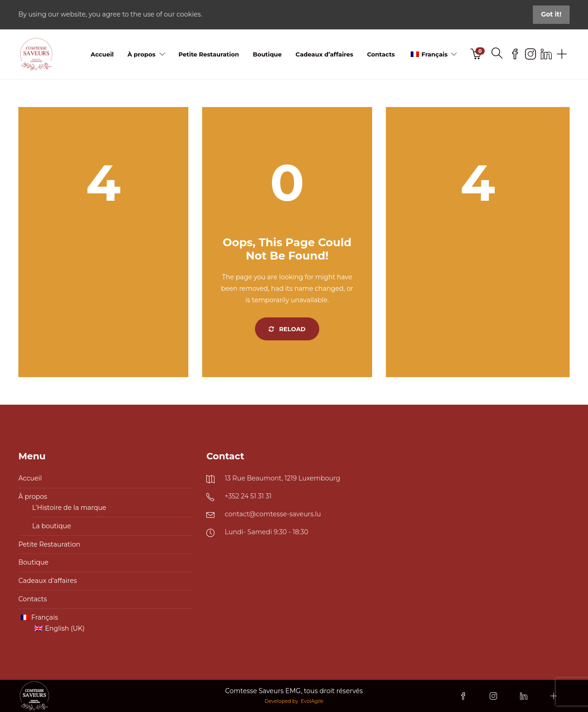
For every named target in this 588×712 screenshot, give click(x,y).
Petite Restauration (209, 54)
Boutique (267, 54)
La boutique (52, 526)
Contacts (381, 54)
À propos (141, 54)
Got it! (551, 14)
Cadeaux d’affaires (324, 54)
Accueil (102, 54)
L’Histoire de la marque (69, 508)
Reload (287, 329)
